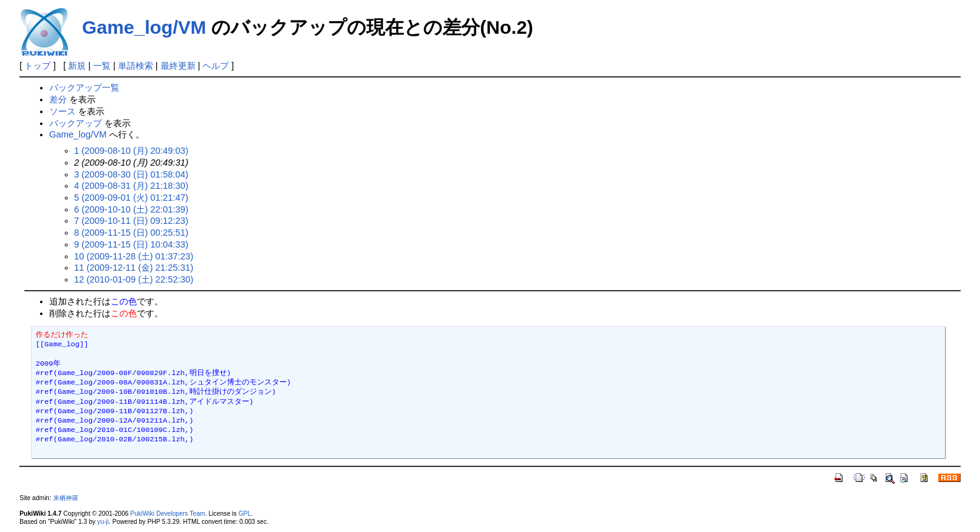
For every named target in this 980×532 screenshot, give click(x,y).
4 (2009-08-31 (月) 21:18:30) (132, 186)
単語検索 (136, 66)
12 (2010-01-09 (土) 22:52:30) (134, 279)
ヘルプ (216, 66)
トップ (37, 66)
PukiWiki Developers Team (167, 514)
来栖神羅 (66, 498)
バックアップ (76, 123)
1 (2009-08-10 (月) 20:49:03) (132, 151)
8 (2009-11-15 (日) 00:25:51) (132, 233)
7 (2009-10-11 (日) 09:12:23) (132, 221)
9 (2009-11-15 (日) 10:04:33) (132, 244)
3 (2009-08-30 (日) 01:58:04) (132, 174)
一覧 (102, 66)
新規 (77, 66)
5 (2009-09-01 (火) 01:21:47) (132, 198)
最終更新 (178, 66)
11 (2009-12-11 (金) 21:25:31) (134, 268)
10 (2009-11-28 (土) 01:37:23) (134, 256)
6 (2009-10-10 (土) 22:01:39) (132, 209)
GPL (244, 514)
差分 (58, 99)
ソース (62, 111)
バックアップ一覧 (84, 88)
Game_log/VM (144, 27)
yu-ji (103, 522)
